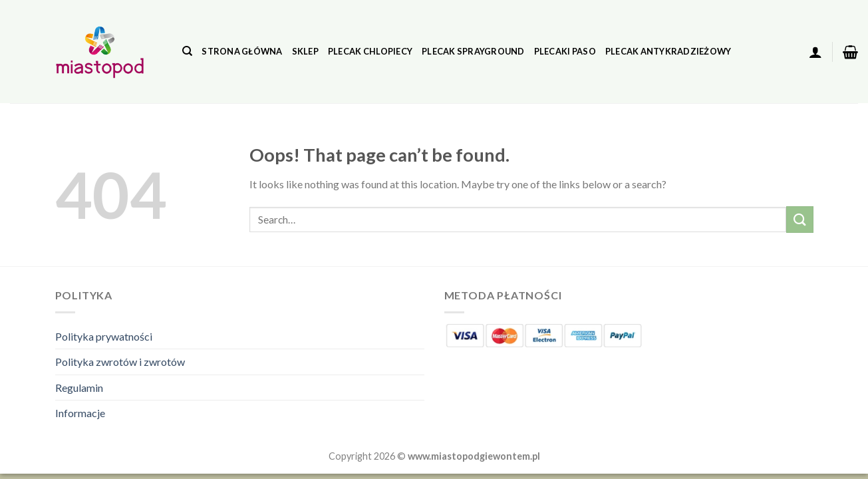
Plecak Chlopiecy (370, 51)
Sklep (305, 51)
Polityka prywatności (104, 336)
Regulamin (79, 388)
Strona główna (242, 51)
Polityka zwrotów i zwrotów (120, 362)
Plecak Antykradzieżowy (668, 51)
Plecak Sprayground (473, 51)
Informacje (80, 413)
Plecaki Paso (565, 51)
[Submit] (799, 219)
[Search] (187, 51)
